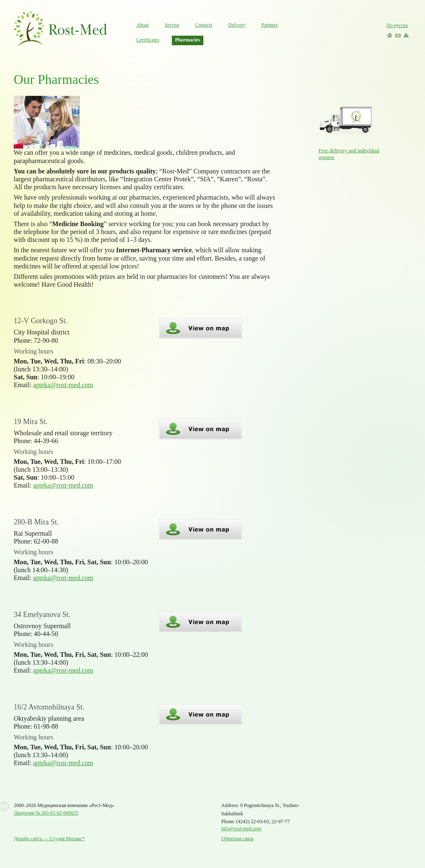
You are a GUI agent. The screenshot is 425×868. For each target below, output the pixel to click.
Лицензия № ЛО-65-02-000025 (46, 813)
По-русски (397, 25)
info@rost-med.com (241, 829)
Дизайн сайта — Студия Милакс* (49, 839)
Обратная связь (237, 839)
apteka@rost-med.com (63, 385)
